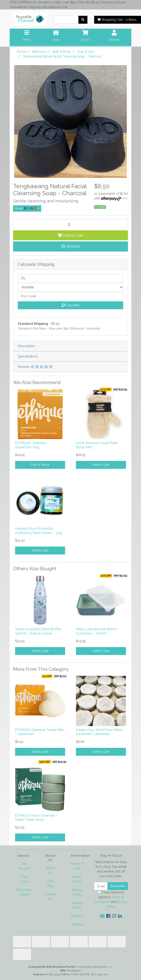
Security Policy (77, 905)
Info (125, 198)
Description (26, 346)
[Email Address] (101, 886)
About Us (50, 870)
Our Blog (50, 883)
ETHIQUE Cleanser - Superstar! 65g (32, 445)
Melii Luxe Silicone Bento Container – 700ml (96, 631)
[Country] (70, 287)
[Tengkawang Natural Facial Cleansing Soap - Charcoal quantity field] (70, 224)
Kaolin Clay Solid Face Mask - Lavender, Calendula (100, 732)
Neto (110, 967)
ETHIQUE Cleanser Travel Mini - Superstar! (39, 732)
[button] (70, 246)
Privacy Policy (77, 879)
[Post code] (70, 296)
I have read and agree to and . (111, 899)
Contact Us (50, 896)
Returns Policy (77, 892)
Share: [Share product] (26, 208)
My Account (25, 866)
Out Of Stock (40, 465)
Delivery (77, 916)
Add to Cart (70, 235)
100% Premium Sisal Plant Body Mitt (97, 445)
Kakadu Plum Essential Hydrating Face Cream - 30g (39, 531)
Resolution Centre (24, 892)
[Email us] (102, 916)
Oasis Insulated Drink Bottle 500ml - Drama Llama (38, 631)
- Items (117, 20)
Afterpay (77, 924)
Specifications (28, 356)
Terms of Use (77, 866)
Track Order (25, 879)
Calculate (70, 305)
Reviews (35, 367)
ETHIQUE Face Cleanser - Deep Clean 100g (36, 817)
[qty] (70, 278)
